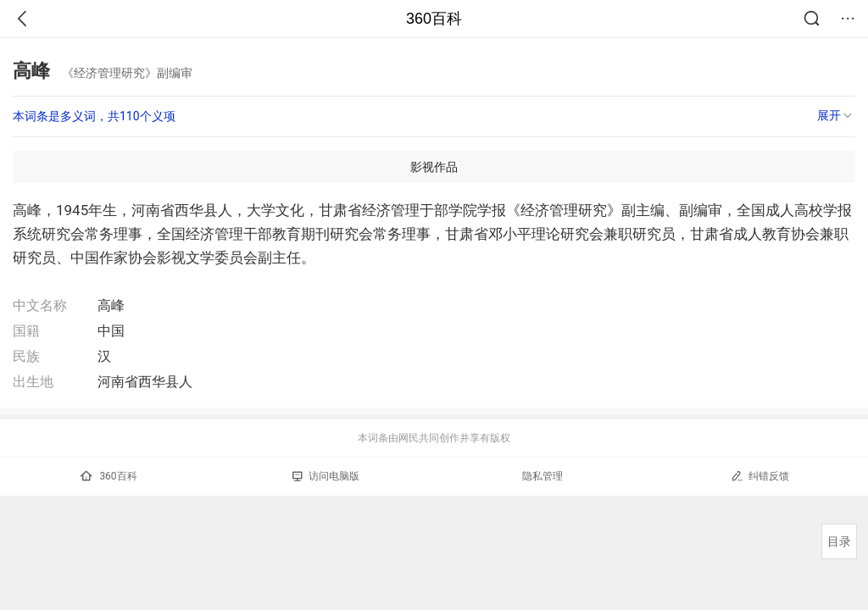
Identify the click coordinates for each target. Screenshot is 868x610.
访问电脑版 (326, 476)
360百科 (434, 19)
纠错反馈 (760, 476)
